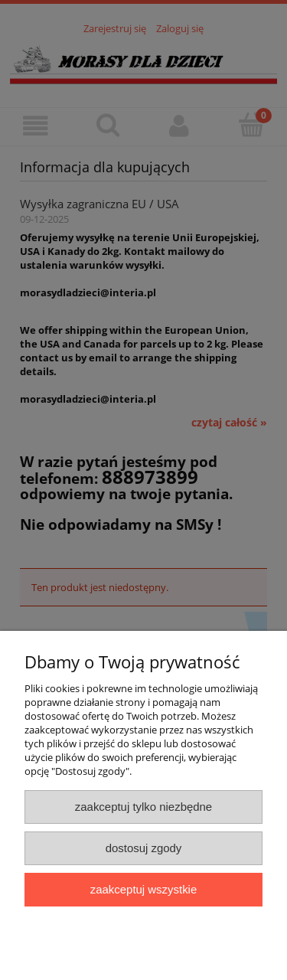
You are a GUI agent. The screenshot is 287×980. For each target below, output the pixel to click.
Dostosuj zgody (144, 848)
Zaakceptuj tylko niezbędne (143, 807)
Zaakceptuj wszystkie (143, 889)
